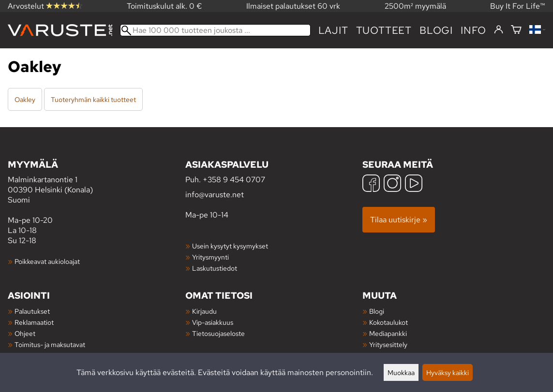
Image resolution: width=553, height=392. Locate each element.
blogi (436, 30)
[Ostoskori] (516, 30)
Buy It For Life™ (518, 6)
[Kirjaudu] (499, 30)
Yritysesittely (388, 344)
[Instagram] (392, 184)
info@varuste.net (215, 195)
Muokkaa (401, 372)
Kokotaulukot (389, 322)
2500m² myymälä (415, 6)
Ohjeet (25, 333)
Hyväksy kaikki (448, 372)
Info (473, 30)
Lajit (333, 30)
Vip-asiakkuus (213, 322)
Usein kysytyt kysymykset (230, 246)
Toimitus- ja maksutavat (50, 344)
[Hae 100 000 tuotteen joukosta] (215, 30)
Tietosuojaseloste (218, 333)
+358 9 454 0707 (234, 180)
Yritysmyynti (210, 257)
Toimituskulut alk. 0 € (164, 6)
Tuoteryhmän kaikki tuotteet (93, 99)
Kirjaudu (204, 311)
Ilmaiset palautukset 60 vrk (293, 6)
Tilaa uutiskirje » (399, 220)
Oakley (25, 99)
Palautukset (32, 311)
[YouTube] (414, 184)
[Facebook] (371, 184)
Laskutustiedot (215, 268)
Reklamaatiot (34, 322)
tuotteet (384, 30)
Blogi (377, 311)
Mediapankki (388, 333)
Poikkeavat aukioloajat (47, 261)
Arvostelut (45, 6)
